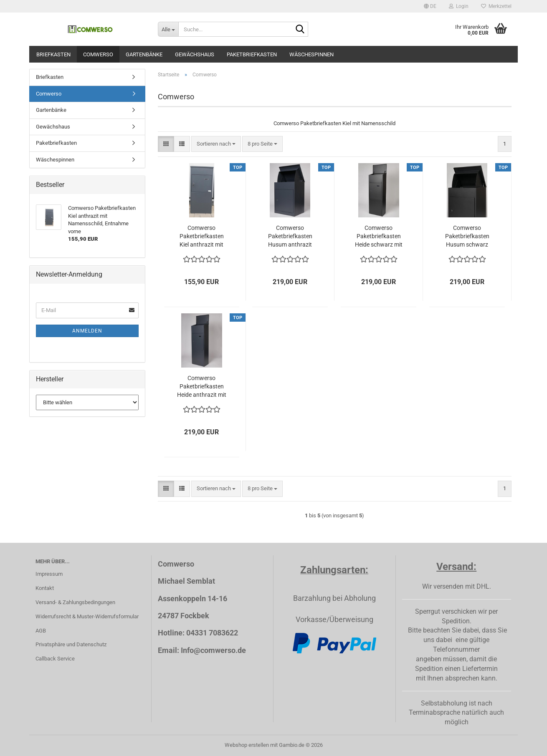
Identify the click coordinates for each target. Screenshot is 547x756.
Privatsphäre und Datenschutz (71, 644)
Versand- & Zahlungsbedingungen (75, 602)
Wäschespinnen (311, 54)
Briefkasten (53, 54)
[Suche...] (168, 29)
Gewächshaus (195, 54)
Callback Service (55, 659)
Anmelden (87, 331)
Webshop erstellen (247, 745)
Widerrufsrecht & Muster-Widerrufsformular (87, 616)
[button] (430, 6)
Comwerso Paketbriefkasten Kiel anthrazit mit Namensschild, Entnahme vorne (202, 237)
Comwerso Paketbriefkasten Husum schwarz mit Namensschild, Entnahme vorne (467, 237)
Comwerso (98, 54)
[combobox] (216, 144)
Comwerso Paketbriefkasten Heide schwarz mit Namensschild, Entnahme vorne (379, 237)
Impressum (49, 574)
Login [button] (459, 6)
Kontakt (45, 588)
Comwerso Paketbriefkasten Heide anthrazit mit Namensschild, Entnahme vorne (202, 387)
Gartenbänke (144, 54)
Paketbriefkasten (252, 54)
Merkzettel (496, 6)
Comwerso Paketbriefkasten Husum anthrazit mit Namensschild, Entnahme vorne (290, 237)
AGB (41, 631)
